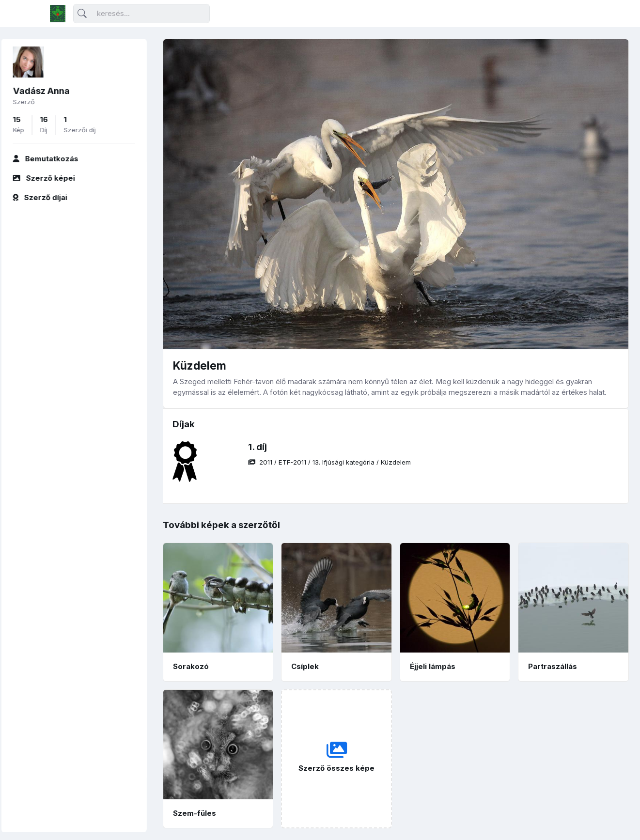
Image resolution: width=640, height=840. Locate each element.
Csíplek (305, 666)
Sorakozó (191, 666)
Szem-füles (195, 813)
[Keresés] (141, 14)
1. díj (258, 447)
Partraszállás (553, 666)
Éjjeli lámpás (433, 666)
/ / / (329, 462)
